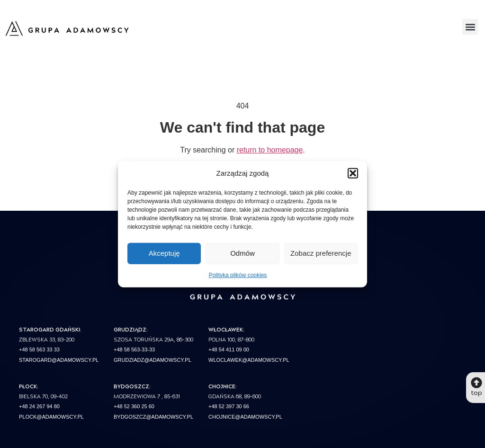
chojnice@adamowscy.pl (245, 417)
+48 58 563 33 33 (39, 349)
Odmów (242, 253)
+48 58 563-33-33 (134, 349)
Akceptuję (164, 253)
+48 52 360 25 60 (134, 406)
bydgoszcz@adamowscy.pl (153, 417)
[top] (476, 383)
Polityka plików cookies (238, 275)
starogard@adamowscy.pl (59, 360)
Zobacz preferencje (321, 253)
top (476, 392)
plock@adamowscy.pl (51, 417)
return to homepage (270, 150)
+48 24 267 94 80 (39, 406)
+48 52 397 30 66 (229, 406)
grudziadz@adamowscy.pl (153, 360)
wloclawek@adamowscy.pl (249, 360)
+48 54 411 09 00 (229, 349)
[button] (353, 173)
